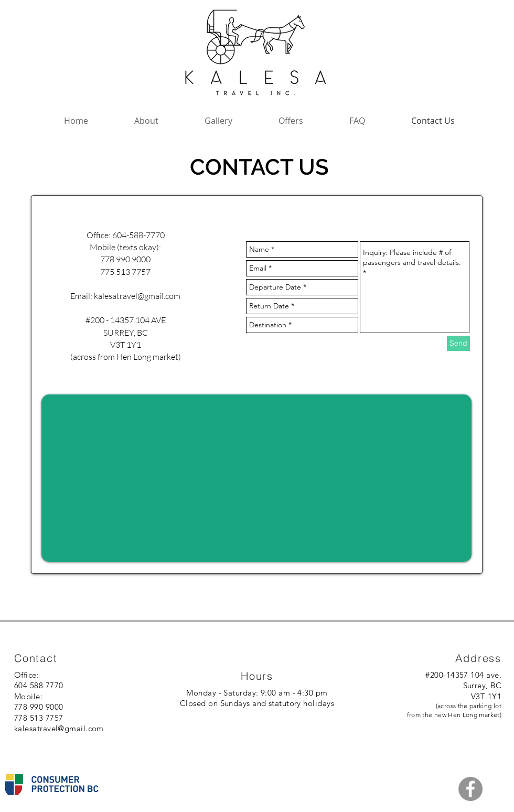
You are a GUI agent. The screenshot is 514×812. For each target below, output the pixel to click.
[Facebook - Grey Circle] (470, 789)
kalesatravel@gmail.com (137, 296)
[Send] (458, 343)
